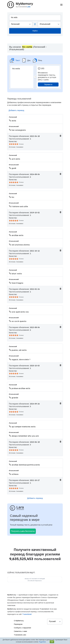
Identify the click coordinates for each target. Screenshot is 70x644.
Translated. (27, 614)
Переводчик (18, 624)
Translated (20, 635)
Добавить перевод (16, 110)
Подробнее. (42, 642)
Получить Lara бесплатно (23, 531)
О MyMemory (19, 621)
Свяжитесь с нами (20, 631)
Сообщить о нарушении (22, 628)
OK (52, 642)
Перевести (48, 84)
